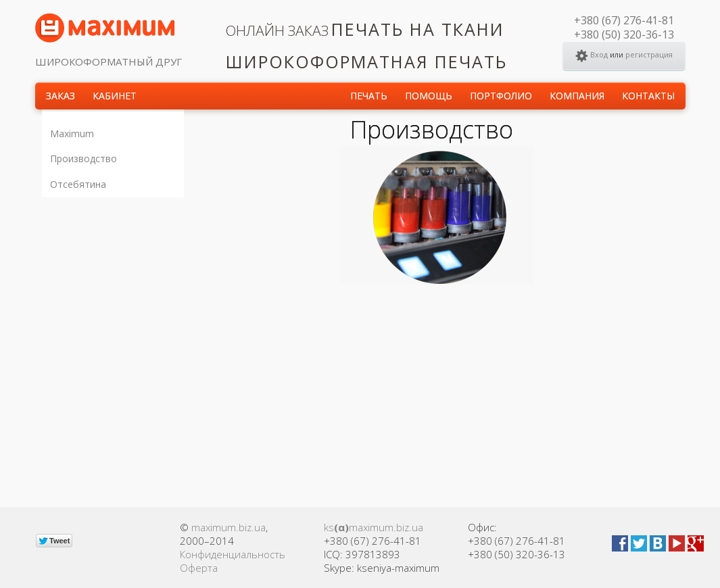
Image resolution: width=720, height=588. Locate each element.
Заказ (61, 96)
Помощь (429, 96)
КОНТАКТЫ (648, 96)
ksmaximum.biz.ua (374, 527)
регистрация (649, 54)
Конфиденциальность (233, 554)
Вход (599, 54)
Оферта (199, 568)
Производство (83, 158)
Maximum (72, 133)
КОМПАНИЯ (577, 96)
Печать (369, 96)
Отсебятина (78, 184)
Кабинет (115, 96)
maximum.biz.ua (229, 527)
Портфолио (501, 96)
